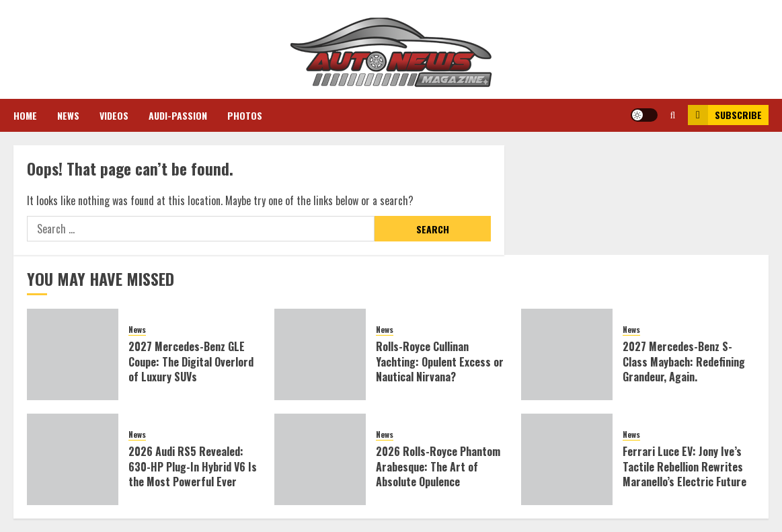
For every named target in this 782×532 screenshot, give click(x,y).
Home (25, 115)
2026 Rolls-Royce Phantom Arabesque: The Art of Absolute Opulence (438, 466)
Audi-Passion (178, 115)
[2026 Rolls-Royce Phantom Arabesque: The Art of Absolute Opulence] (320, 459)
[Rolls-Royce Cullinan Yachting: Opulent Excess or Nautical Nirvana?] (320, 354)
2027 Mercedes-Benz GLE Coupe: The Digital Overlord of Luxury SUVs (191, 362)
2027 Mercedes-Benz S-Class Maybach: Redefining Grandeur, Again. (684, 362)
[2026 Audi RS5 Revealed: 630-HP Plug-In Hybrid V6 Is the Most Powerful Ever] (73, 459)
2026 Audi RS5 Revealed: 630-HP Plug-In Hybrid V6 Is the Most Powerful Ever (193, 466)
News (68, 115)
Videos (114, 115)
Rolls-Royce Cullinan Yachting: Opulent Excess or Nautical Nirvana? (440, 362)
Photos (245, 115)
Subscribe (725, 115)
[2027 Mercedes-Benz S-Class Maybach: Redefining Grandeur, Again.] (567, 354)
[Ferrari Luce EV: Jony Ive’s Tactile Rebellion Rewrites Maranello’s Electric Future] (567, 459)
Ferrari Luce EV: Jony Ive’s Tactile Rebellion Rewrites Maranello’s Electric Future (685, 466)
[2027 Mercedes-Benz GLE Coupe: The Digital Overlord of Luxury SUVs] (73, 354)
